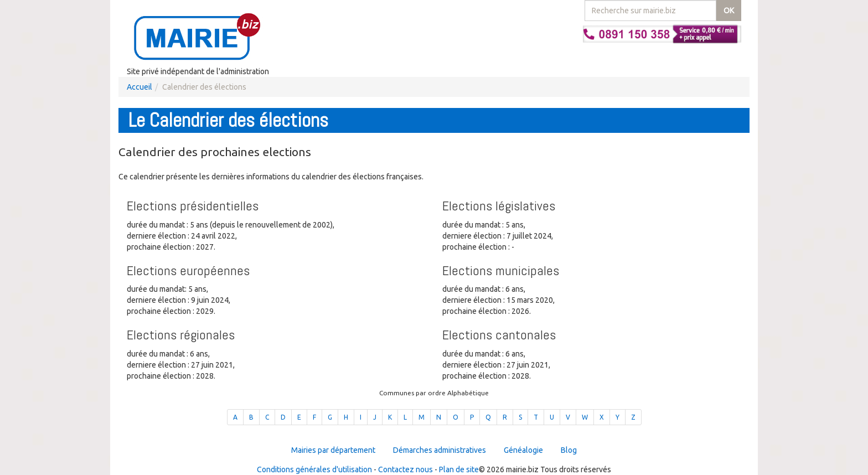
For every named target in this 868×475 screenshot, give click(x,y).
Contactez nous (405, 469)
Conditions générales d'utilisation (314, 469)
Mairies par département (333, 450)
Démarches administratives (440, 450)
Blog (569, 450)
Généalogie (523, 450)
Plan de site (459, 469)
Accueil (139, 87)
